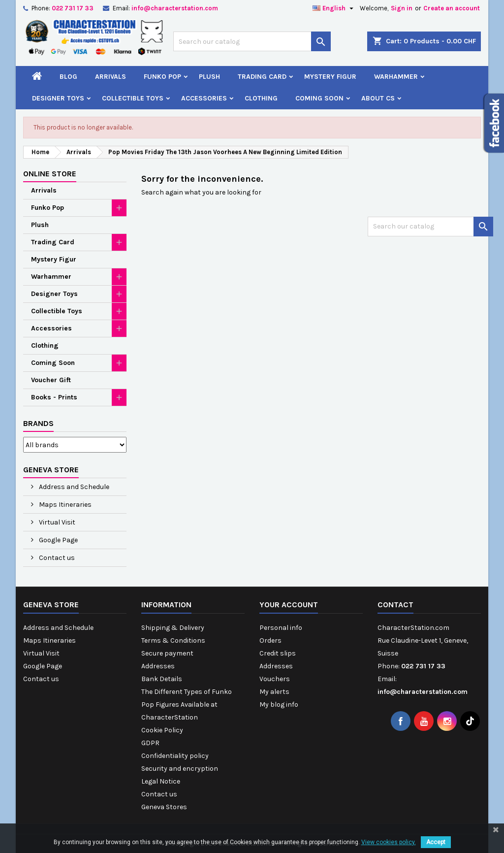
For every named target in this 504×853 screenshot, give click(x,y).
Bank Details (162, 679)
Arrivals (110, 77)
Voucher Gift (51, 380)
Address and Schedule (73, 487)
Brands (38, 423)
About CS (378, 98)
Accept (436, 842)
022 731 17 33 (73, 8)
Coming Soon (319, 98)
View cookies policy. (389, 842)
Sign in (402, 8)
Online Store (50, 174)
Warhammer (396, 77)
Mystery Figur (330, 77)
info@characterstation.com (175, 8)
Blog (68, 77)
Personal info (281, 628)
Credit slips (278, 653)
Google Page (58, 540)
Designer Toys (58, 98)
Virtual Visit (56, 522)
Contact (395, 605)
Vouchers (275, 679)
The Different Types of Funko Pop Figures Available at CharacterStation (187, 705)
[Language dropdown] (334, 8)
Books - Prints (54, 397)
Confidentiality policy (175, 756)
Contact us (56, 558)
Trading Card (262, 77)
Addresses (158, 666)
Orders (270, 640)
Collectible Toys (133, 98)
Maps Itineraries (64, 505)
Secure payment (167, 653)
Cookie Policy (162, 730)
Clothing (261, 98)
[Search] (252, 41)
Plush (209, 77)
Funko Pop (162, 77)
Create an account (452, 8)
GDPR (150, 743)
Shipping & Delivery (173, 628)
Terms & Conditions (173, 640)
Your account (289, 605)
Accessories (204, 98)
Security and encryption (180, 769)
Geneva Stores (164, 807)
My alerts (274, 692)
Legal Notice (161, 781)
